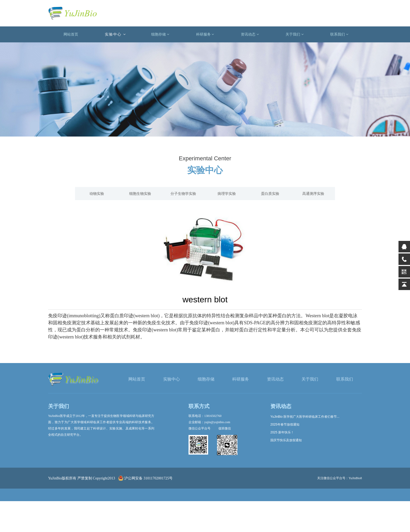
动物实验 (97, 194)
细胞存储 (160, 34)
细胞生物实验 (140, 194)
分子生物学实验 (183, 194)
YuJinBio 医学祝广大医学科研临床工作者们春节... (305, 417)
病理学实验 (227, 194)
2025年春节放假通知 (285, 425)
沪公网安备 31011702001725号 (146, 478)
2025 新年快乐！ (282, 432)
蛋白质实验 (270, 194)
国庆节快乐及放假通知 (286, 440)
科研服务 (205, 34)
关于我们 (295, 34)
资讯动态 (250, 34)
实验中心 (115, 34)
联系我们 (339, 34)
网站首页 (71, 34)
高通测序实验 (313, 194)
